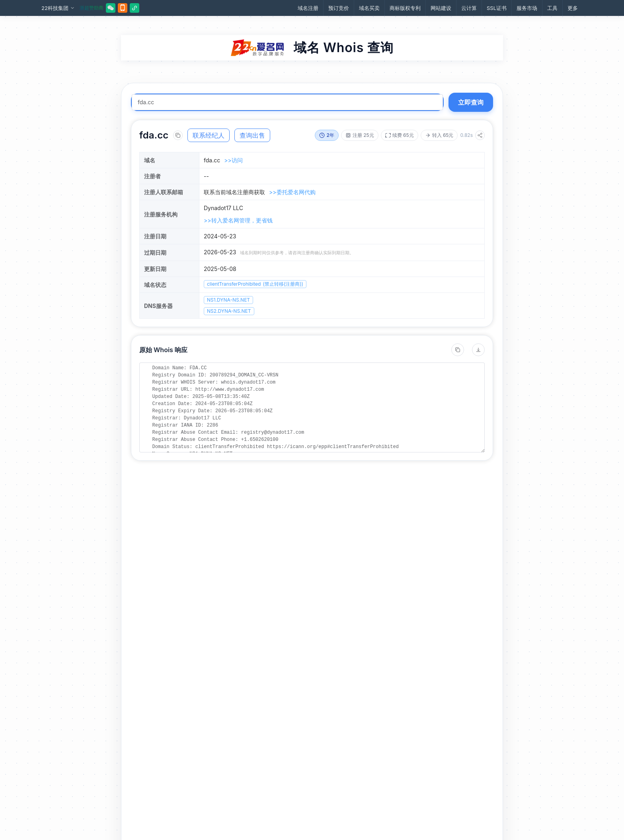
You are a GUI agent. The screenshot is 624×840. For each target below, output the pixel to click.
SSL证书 (497, 8)
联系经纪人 (209, 135)
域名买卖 (369, 8)
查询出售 (252, 135)
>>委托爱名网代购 (292, 192)
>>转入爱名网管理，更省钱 (238, 220)
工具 (552, 8)
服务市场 (527, 8)
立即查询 (471, 102)
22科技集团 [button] (58, 8)
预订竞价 (339, 8)
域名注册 (308, 8)
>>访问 (233, 160)
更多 (573, 8)
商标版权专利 (405, 8)
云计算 (469, 8)
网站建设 (441, 8)
